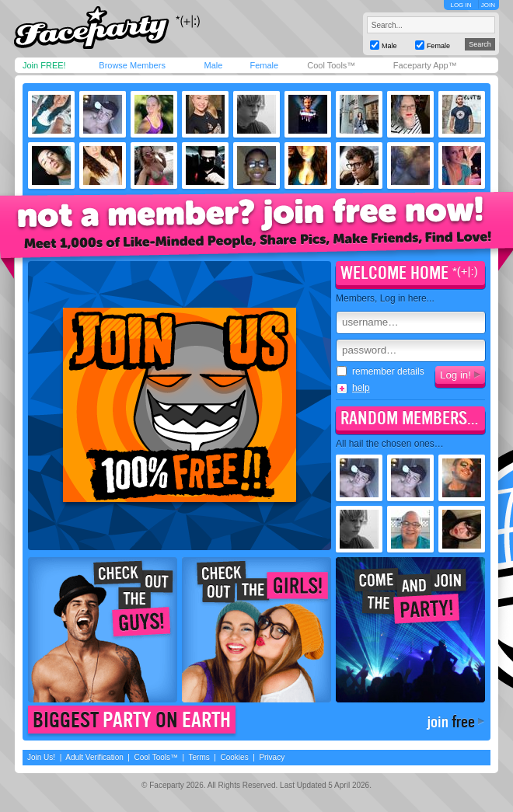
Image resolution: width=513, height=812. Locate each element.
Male (213, 65)
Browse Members (132, 65)
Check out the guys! (103, 630)
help (361, 388)
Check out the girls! (256, 630)
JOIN (488, 5)
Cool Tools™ (331, 65)
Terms (199, 757)
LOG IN (461, 5)
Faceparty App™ (425, 65)
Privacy (272, 757)
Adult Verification (94, 757)
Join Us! (41, 757)
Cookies (235, 757)
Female (264, 65)
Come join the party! (410, 630)
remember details (380, 371)
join (451, 722)
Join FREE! (44, 65)
